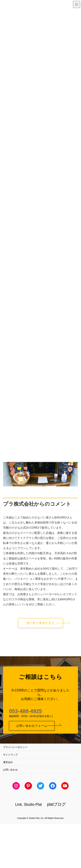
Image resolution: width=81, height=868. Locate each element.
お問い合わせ (10, 770)
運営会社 (8, 762)
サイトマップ (10, 755)
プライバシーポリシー (15, 747)
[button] (40, 623)
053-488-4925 (25, 711)
